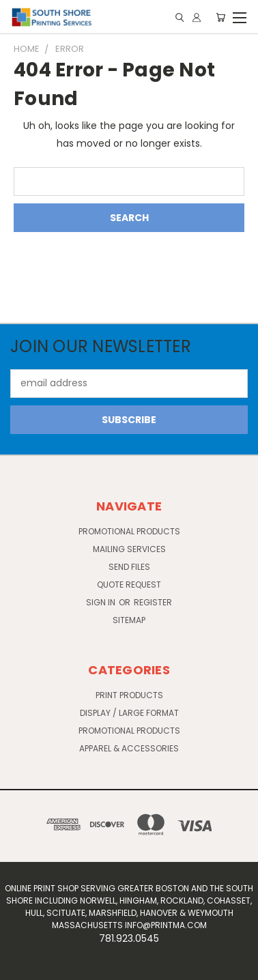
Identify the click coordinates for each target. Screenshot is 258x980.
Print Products (129, 695)
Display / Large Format (129, 713)
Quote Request (129, 585)
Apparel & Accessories (129, 748)
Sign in (102, 602)
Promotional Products (129, 531)
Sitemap (129, 620)
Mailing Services (129, 549)
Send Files (129, 567)
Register (153, 602)
